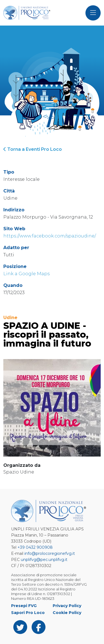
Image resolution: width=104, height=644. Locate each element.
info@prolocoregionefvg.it (50, 553)
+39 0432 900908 (35, 547)
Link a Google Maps (26, 274)
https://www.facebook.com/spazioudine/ (50, 236)
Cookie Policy (67, 613)
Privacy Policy (67, 606)
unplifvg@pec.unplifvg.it (44, 560)
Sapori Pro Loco (28, 613)
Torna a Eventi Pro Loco (33, 149)
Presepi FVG (24, 606)
